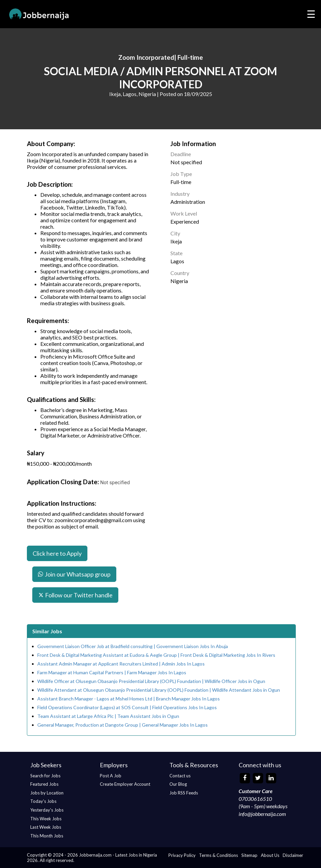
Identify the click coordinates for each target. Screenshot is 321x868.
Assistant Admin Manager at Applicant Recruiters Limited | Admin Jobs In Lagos (121, 664)
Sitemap (249, 855)
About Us (270, 855)
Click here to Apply (57, 553)
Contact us (180, 776)
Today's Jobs (43, 801)
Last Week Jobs (46, 827)
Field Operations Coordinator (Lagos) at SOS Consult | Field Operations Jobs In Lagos (127, 707)
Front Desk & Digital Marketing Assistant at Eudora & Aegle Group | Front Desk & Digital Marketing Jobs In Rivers (156, 655)
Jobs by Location (47, 793)
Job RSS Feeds (184, 793)
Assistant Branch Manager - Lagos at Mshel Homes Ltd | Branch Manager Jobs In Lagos (129, 699)
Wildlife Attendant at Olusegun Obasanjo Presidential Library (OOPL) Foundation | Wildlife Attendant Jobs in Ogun (159, 690)
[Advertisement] (238, 336)
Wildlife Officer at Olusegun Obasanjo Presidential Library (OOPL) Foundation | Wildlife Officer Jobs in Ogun (151, 681)
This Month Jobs (47, 836)
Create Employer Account (125, 784)
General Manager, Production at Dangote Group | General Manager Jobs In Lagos (123, 725)
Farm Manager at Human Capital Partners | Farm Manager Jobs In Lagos (112, 672)
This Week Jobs (46, 819)
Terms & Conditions (218, 855)
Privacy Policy (182, 855)
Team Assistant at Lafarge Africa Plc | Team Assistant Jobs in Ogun (108, 716)
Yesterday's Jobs (47, 810)
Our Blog (178, 784)
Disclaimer (293, 855)
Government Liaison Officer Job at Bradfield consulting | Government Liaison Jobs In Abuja (133, 646)
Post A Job (111, 776)
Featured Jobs (44, 784)
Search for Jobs (45, 776)
